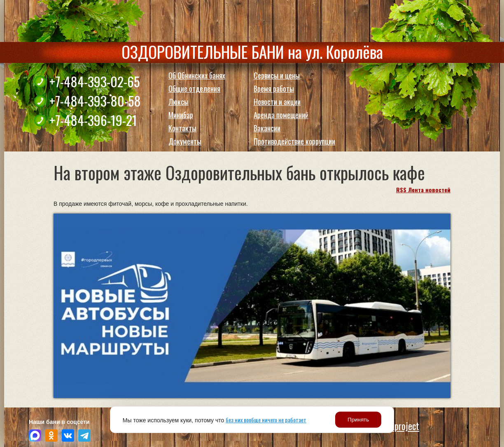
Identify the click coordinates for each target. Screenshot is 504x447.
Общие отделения (194, 88)
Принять (358, 420)
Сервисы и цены (277, 75)
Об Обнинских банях (197, 75)
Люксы (178, 102)
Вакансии (267, 128)
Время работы (274, 88)
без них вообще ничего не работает (266, 420)
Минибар (181, 115)
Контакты (182, 128)
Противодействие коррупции (294, 141)
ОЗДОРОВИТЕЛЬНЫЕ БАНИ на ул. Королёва (252, 51)
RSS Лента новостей (423, 190)
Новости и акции (277, 102)
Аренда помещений (281, 115)
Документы (185, 141)
